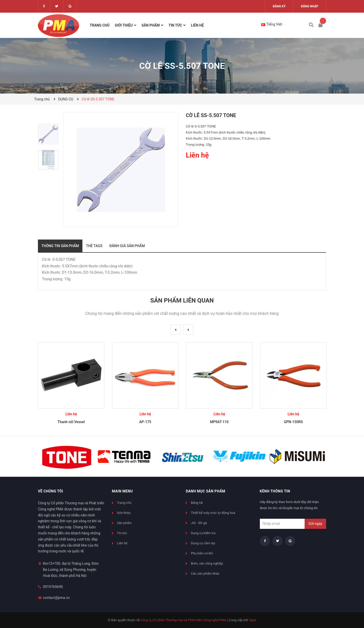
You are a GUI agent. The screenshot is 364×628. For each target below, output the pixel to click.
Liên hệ (122, 543)
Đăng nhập (310, 6)
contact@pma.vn (56, 598)
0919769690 (53, 587)
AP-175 (145, 422)
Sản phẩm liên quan (182, 300)
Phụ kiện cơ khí (202, 553)
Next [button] (188, 330)
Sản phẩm (124, 523)
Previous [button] (176, 330)
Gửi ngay (315, 524)
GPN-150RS (293, 422)
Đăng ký (279, 6)
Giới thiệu (124, 513)
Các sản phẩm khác (205, 573)
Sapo (253, 620)
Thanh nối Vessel (71, 422)
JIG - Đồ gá (199, 523)
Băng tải (197, 503)
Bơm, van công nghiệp (207, 563)
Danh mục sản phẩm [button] (206, 491)
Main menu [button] (122, 491)
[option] (51, 134)
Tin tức (122, 533)
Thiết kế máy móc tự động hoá (213, 513)
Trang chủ (124, 503)
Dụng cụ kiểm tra (203, 533)
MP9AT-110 (219, 422)
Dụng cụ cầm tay (203, 543)
